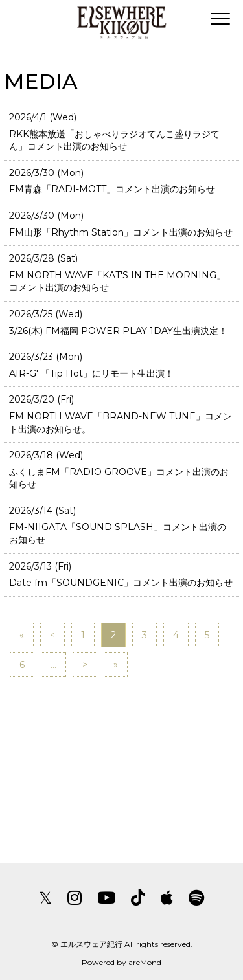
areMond (145, 962)
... (53, 665)
